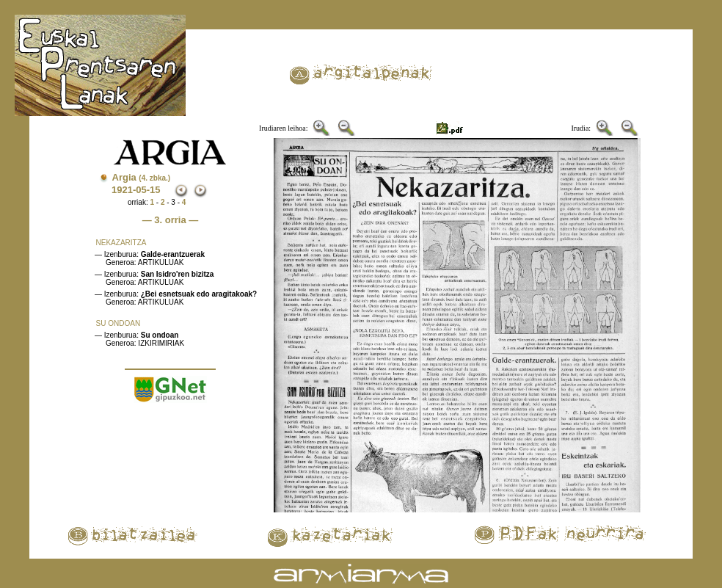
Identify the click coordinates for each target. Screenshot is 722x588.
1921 (122, 190)
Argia (142, 177)
